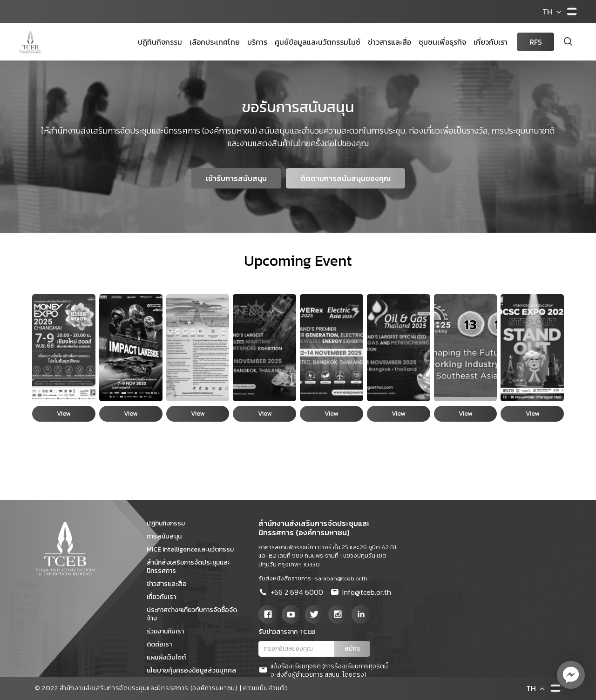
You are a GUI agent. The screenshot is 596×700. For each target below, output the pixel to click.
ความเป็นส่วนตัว (265, 688)
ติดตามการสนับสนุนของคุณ (345, 178)
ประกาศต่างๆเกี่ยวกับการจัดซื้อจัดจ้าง (192, 614)
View (64, 414)
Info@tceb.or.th (361, 593)
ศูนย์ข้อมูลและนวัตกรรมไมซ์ (318, 42)
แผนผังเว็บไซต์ (169, 657)
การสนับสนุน (167, 536)
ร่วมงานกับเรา (169, 631)
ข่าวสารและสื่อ (389, 42)
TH (547, 12)
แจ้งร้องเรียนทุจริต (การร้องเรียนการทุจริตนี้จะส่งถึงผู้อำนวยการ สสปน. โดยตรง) (323, 671)
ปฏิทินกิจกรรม (160, 42)
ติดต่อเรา (163, 644)
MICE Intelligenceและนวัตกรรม (193, 549)
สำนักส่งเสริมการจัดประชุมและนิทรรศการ (188, 567)
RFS (536, 42)
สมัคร (352, 649)
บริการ (257, 42)
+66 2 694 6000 (291, 593)
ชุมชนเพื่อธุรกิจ (442, 42)
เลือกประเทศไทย (215, 42)
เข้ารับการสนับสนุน (236, 178)
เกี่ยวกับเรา (491, 42)
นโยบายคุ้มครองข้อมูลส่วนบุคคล (195, 670)
